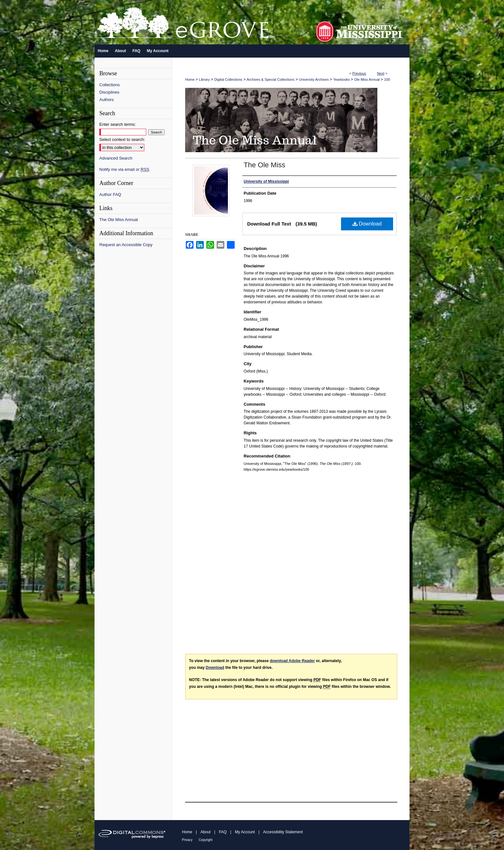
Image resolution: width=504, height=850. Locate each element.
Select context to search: (122, 139)
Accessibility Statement (283, 832)
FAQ (223, 832)
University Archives (314, 79)
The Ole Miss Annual (119, 220)
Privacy (187, 840)
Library (204, 79)
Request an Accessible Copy (126, 245)
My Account (245, 832)
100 (387, 79)
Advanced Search (116, 158)
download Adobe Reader (292, 661)
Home (190, 79)
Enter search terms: (117, 124)
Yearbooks (341, 79)
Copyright (206, 840)
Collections (110, 85)
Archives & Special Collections (271, 79)
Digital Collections (228, 79)
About (206, 832)
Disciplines (109, 92)
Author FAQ (110, 194)
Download (367, 224)
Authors (107, 100)
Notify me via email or (124, 169)
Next (381, 73)
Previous (359, 73)
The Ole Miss (265, 165)
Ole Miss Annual (367, 79)
